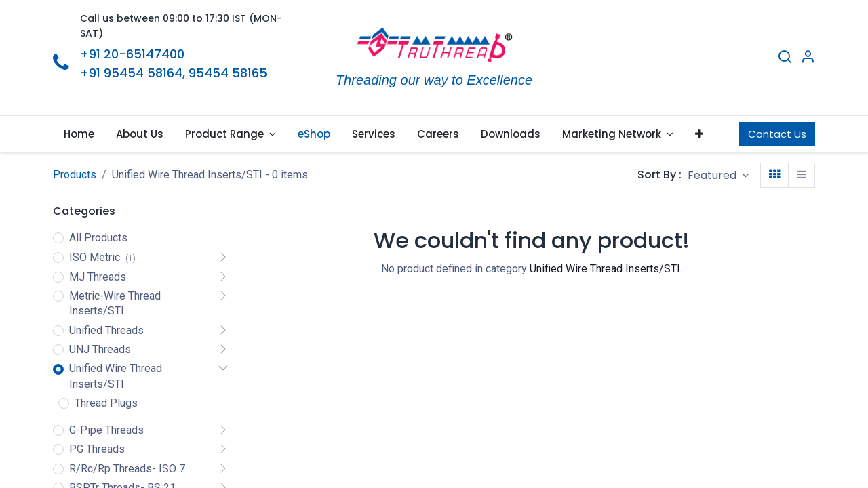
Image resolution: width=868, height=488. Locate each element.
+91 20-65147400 (132, 54)
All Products (98, 238)
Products (75, 175)
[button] (699, 134)
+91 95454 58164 (131, 73)
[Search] (785, 58)
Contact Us (777, 134)
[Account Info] (808, 58)
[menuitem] (79, 134)
